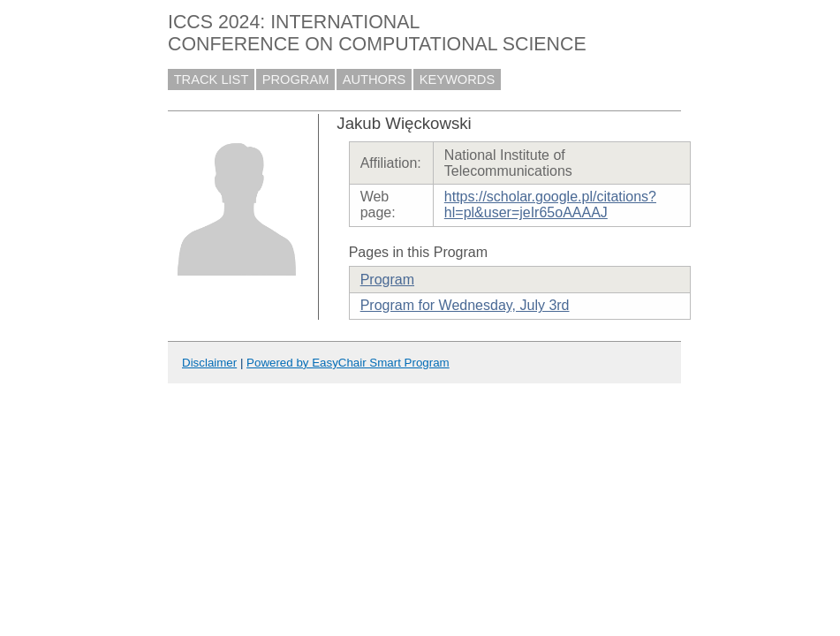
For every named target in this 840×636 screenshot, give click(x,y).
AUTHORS (375, 79)
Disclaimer (209, 363)
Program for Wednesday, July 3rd (465, 305)
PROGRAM (296, 79)
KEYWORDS (458, 79)
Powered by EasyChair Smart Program (348, 363)
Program (387, 280)
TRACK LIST (212, 79)
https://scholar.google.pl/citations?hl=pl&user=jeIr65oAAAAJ (550, 204)
